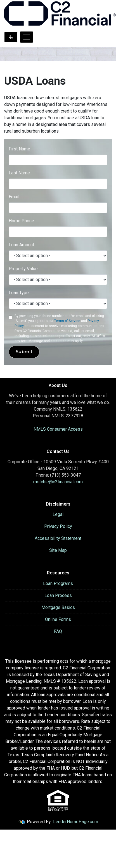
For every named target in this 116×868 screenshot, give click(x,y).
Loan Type (19, 293)
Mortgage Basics (58, 607)
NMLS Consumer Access (58, 429)
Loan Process (58, 595)
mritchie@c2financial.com (58, 482)
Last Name (19, 173)
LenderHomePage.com (76, 822)
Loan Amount (21, 245)
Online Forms (58, 619)
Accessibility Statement (58, 538)
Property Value (23, 269)
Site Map (58, 550)
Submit (24, 352)
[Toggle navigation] (27, 37)
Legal (58, 514)
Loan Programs (58, 583)
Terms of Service (67, 321)
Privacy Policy (58, 526)
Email (14, 197)
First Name (19, 149)
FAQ (58, 631)
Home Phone (21, 221)
